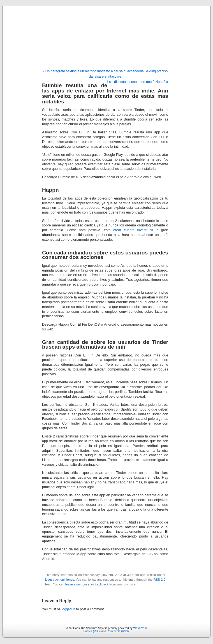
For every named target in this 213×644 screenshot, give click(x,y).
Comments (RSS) (118, 631)
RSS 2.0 (159, 580)
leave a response (77, 584)
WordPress (140, 628)
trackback (102, 584)
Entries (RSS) (92, 631)
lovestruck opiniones (60, 580)
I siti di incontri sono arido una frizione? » (138, 82)
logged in (69, 609)
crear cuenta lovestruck (133, 230)
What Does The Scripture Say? (106, 31)
